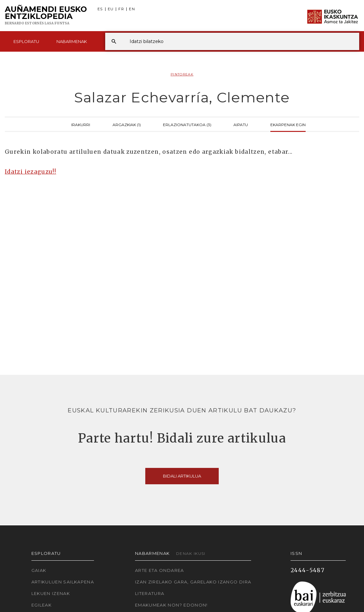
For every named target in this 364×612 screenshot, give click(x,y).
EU (111, 9)
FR (121, 9)
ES (100, 9)
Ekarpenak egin (288, 124)
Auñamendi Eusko (46, 16)
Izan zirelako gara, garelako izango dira (193, 582)
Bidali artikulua (182, 476)
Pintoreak (182, 74)
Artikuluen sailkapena (63, 582)
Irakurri (81, 124)
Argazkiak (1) (127, 124)
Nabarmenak (72, 41)
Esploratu (26, 41)
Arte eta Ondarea (160, 570)
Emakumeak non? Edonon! (171, 605)
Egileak (42, 605)
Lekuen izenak (51, 593)
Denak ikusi (191, 553)
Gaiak (39, 570)
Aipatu (241, 124)
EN (132, 9)
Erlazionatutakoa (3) (187, 124)
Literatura (150, 593)
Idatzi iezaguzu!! (30, 172)
